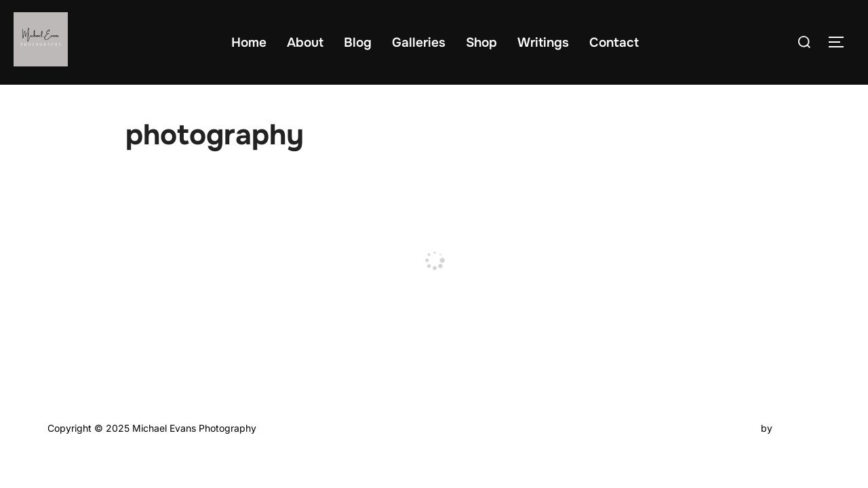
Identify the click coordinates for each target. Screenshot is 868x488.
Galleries (419, 43)
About (305, 43)
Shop (481, 43)
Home (249, 43)
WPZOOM (798, 428)
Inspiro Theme (727, 428)
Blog (358, 43)
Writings (543, 43)
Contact (614, 43)
